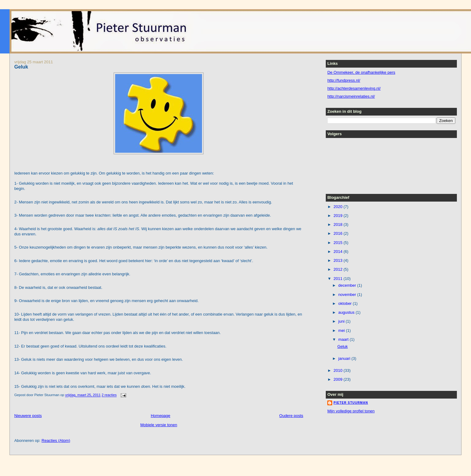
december (348, 285)
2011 (339, 279)
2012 (339, 269)
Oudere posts (291, 416)
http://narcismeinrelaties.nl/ (351, 96)
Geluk (21, 67)
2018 (339, 224)
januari (345, 358)
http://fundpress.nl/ (344, 80)
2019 (339, 216)
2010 (339, 370)
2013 (339, 260)
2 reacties (109, 395)
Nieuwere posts (28, 416)
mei (342, 330)
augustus (347, 312)
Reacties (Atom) (56, 441)
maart (344, 339)
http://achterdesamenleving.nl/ (354, 88)
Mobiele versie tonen (159, 425)
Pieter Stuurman (351, 403)
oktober (346, 303)
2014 (339, 252)
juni (342, 321)
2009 (339, 379)
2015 (339, 243)
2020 (339, 207)
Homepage (161, 416)
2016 (339, 233)
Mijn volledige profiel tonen (351, 411)
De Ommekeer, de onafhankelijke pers (361, 72)
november (348, 295)
